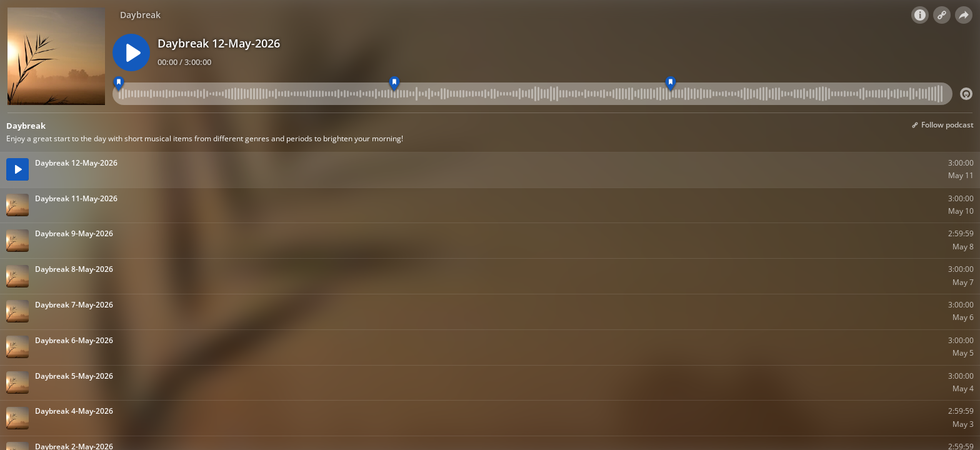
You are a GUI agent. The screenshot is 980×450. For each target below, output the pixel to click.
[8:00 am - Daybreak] (670, 84)
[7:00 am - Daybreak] (395, 84)
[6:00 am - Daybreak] (119, 84)
